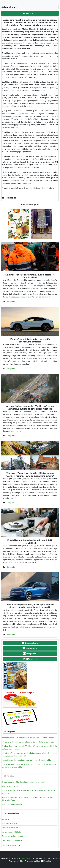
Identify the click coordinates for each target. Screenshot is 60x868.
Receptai (5, 819)
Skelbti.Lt (10, 776)
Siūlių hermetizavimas (11, 786)
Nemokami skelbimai (10, 828)
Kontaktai (46, 861)
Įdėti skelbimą (30, 13)
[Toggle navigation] (55, 7)
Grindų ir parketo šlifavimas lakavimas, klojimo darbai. (23, 782)
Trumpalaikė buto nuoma (12, 840)
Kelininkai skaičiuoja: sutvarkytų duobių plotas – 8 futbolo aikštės (28, 738)
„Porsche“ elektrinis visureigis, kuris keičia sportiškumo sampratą (28, 742)
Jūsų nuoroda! (11, 845)
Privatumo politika (33, 861)
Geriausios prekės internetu (13, 836)
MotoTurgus (9, 7)
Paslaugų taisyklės (16, 861)
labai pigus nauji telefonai (12, 804)
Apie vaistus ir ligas (9, 823)
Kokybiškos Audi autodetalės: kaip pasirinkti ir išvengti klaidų (26, 760)
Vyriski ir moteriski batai (11, 832)
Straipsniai (11, 301)
